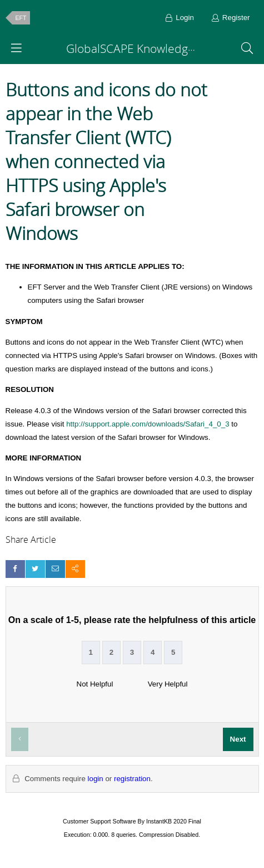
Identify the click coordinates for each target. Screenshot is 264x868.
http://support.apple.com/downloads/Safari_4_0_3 (148, 424)
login (96, 779)
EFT (21, 18)
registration (132, 779)
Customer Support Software (99, 821)
